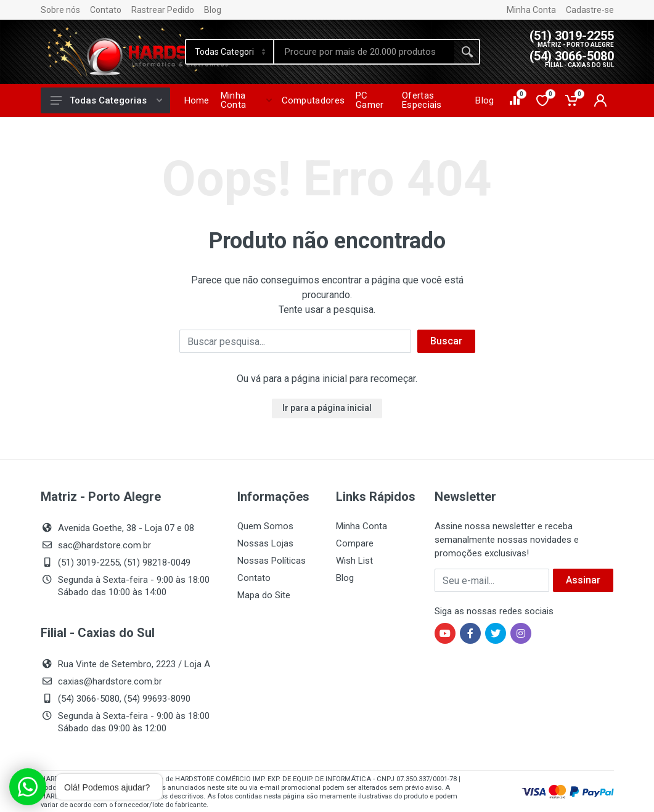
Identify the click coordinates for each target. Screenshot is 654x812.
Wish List (354, 561)
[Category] (231, 52)
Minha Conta (531, 10)
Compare (355, 543)
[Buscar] (295, 341)
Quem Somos (265, 526)
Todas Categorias (106, 100)
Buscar (446, 341)
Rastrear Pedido (163, 10)
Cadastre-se (590, 10)
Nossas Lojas (265, 543)
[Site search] (364, 52)
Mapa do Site (264, 595)
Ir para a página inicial (327, 408)
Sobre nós (60, 10)
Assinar (583, 580)
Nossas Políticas (272, 561)
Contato (106, 10)
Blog (213, 10)
